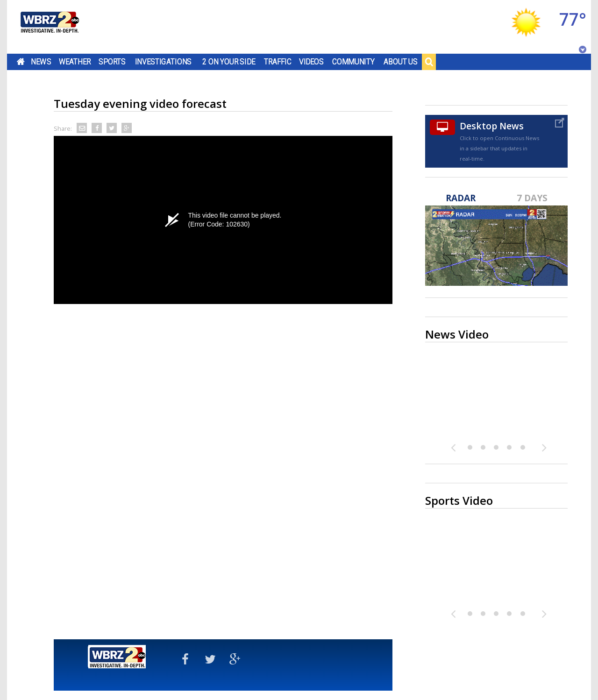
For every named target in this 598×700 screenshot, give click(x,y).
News (41, 62)
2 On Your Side (229, 62)
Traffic (278, 62)
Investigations (164, 62)
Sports (112, 62)
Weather (75, 62)
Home (21, 62)
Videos (311, 62)
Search (429, 62)
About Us (401, 62)
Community (353, 62)
